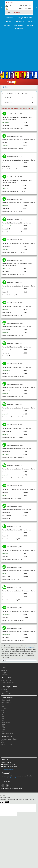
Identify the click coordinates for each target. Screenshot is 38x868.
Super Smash (6, 722)
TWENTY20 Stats (7, 694)
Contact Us (5, 672)
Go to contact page (7, 769)
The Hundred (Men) (7, 734)
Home (6, 87)
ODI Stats (4, 690)
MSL (3, 720)
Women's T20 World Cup (9, 739)
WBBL (3, 743)
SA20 (3, 728)
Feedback (4, 674)
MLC (3, 718)
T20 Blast (4, 709)
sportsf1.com (30, 648)
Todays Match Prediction (9, 681)
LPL (3, 714)
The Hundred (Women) (8, 745)
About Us (4, 670)
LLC (3, 732)
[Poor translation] (7, 802)
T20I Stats (5, 692)
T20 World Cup (6, 703)
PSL (3, 712)
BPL (3, 716)
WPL (3, 741)
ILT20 (3, 730)
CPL (3, 711)
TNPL (3, 724)
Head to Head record (8, 683)
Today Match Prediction (25, 18)
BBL (3, 707)
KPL (3, 726)
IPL (2, 705)
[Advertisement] (18, 50)
